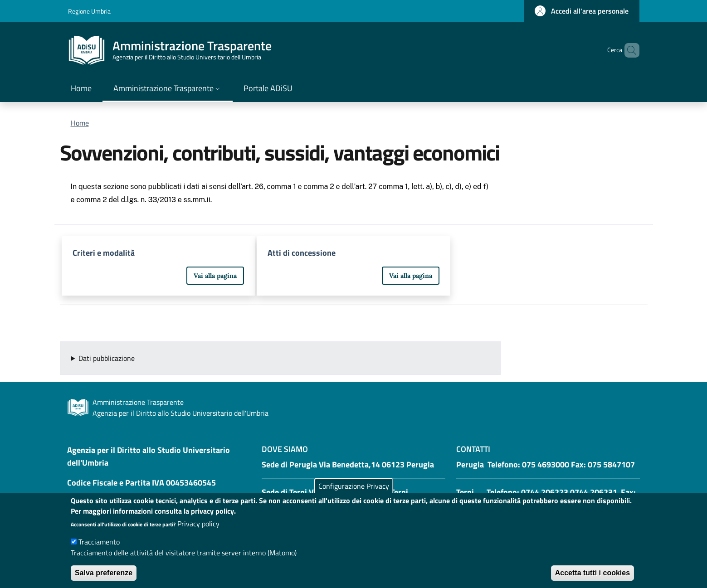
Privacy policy (198, 533)
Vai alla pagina (215, 276)
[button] (582, 11)
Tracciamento (99, 551)
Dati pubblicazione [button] (107, 358)
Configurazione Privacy (354, 495)
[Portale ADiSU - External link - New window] (268, 89)
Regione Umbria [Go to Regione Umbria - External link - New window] (89, 11)
